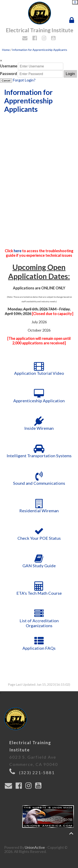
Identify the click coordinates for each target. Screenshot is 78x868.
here (18, 251)
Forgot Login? (24, 80)
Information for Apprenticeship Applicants (40, 50)
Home (6, 50)
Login (70, 74)
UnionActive (35, 847)
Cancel (6, 81)
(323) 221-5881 (37, 772)
